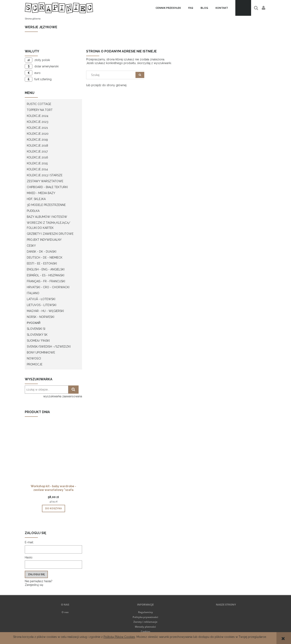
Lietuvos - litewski (42, 305)
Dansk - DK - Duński (42, 252)
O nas (65, 612)
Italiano (33, 293)
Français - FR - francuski (46, 281)
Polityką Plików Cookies (119, 637)
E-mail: (29, 542)
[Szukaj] (140, 75)
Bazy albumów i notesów (47, 217)
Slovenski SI (36, 329)
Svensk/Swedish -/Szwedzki (49, 347)
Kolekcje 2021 (37, 128)
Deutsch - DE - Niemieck (45, 258)
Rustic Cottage (39, 104)
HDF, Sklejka (36, 199)
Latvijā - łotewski (41, 299)
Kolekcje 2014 (37, 169)
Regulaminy (145, 612)
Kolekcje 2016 (37, 157)
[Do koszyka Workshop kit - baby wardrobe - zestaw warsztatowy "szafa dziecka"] (54, 508)
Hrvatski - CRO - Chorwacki (48, 287)
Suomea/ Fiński (38, 341)
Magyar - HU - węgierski (45, 311)
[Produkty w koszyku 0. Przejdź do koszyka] (243, 8)
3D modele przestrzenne (46, 205)
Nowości (34, 358)
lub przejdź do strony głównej (106, 85)
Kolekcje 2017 (37, 151)
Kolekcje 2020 (38, 134)
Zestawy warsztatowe (45, 181)
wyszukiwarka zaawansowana (63, 396)
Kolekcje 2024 (38, 116)
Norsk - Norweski (41, 317)
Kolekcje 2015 (37, 163)
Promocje (35, 364)
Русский (34, 323)
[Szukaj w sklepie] (112, 75)
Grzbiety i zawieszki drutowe (50, 234)
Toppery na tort (40, 110)
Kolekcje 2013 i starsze (45, 175)
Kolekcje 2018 (37, 146)
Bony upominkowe (41, 353)
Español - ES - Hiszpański (46, 275)
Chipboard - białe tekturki (47, 187)
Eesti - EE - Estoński (42, 263)
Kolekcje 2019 (37, 140)
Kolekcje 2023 (38, 122)
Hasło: (29, 557)
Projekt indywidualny (44, 240)
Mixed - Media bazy (41, 193)
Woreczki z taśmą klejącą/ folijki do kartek (48, 225)
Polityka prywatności (145, 617)
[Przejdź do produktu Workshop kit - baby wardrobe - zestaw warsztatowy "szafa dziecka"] (53, 457)
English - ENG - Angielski (46, 269)
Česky (31, 246)
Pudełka (33, 211)
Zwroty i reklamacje (145, 622)
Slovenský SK (37, 335)
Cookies (145, 631)
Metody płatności (145, 627)
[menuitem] (168, 8)
